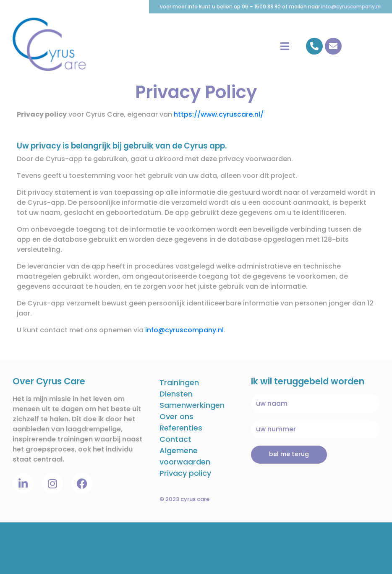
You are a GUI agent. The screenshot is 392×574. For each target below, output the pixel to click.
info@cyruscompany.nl (351, 7)
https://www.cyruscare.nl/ (219, 114)
